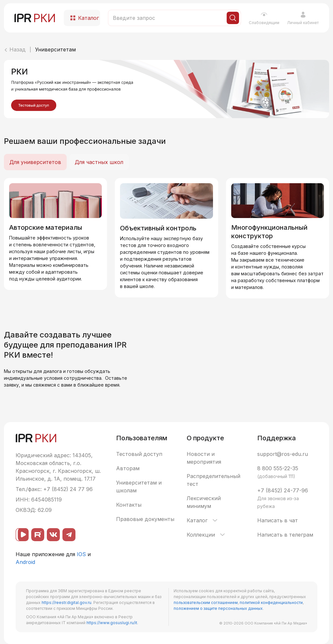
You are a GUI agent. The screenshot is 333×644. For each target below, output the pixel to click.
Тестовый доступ (139, 454)
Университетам (55, 49)
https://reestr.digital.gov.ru (67, 603)
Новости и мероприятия (204, 458)
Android (25, 562)
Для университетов (35, 162)
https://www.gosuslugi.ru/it (112, 623)
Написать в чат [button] (278, 520)
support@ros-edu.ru (283, 454)
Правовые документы (145, 519)
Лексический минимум (204, 502)
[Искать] (233, 18)
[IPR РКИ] (35, 18)
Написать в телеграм (285, 535)
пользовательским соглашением (206, 603)
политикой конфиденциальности (271, 603)
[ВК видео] (22, 535)
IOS (81, 554)
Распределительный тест (213, 480)
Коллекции (206, 535)
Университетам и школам (139, 486)
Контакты (129, 505)
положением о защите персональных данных (218, 608)
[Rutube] (38, 535)
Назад (15, 49)
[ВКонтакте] (53, 535)
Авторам (128, 468)
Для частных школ (99, 162)
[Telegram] (69, 535)
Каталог (203, 520)
